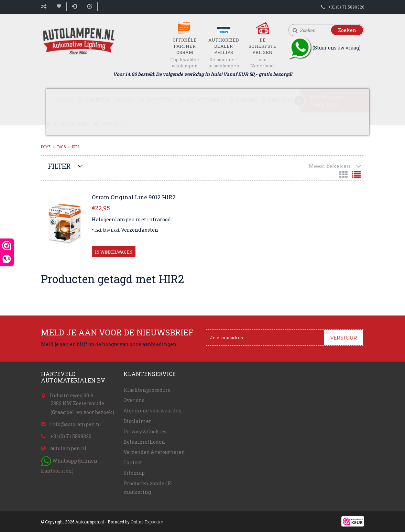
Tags (61, 147)
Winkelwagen (327, 97)
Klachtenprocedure (147, 390)
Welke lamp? (204, 100)
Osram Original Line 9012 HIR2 (134, 197)
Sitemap (134, 473)
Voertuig (159, 100)
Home (64, 100)
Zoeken (347, 30)
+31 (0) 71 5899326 (346, 7)
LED (128, 100)
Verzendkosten (140, 230)
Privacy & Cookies (145, 431)
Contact (112, 124)
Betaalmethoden (144, 442)
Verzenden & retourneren (154, 452)
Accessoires (70, 124)
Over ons (134, 400)
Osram (245, 100)
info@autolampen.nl (76, 424)
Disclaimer (137, 421)
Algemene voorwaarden (153, 411)
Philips (279, 100)
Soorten (97, 100)
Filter (59, 166)
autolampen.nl (68, 448)
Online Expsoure (147, 522)
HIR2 (76, 147)
